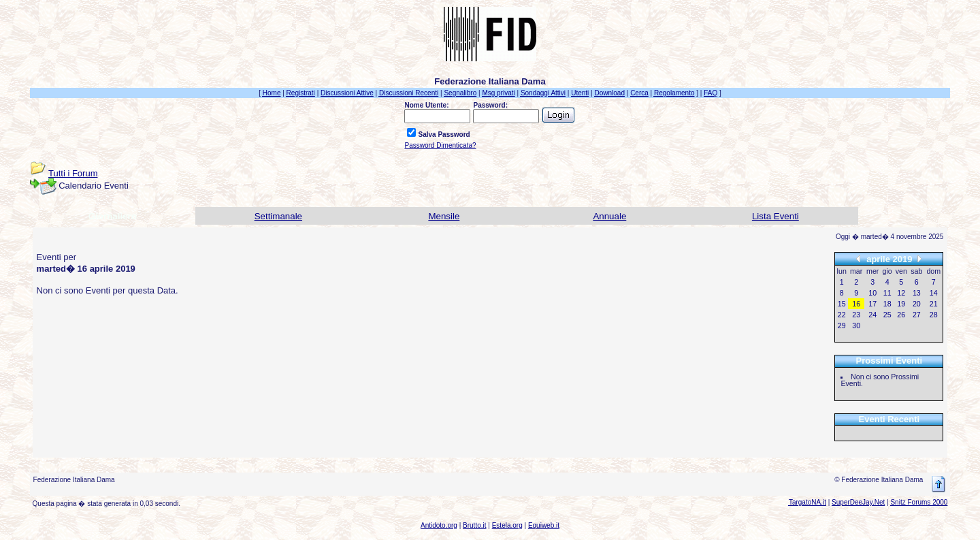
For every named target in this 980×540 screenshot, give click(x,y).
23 (856, 315)
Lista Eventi (775, 216)
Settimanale (278, 216)
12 (901, 293)
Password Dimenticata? (440, 145)
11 (887, 293)
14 (934, 293)
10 (872, 293)
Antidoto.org (439, 525)
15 (842, 304)
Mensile (444, 216)
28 (934, 315)
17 (872, 304)
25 (887, 315)
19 (901, 304)
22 (842, 315)
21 (934, 304)
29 (842, 325)
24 (872, 315)
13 (917, 293)
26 (901, 315)
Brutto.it (474, 525)
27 (917, 315)
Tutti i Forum (73, 173)
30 (856, 325)
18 (887, 304)
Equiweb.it (544, 525)
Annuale (609, 216)
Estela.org (507, 525)
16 (856, 304)
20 (917, 304)
